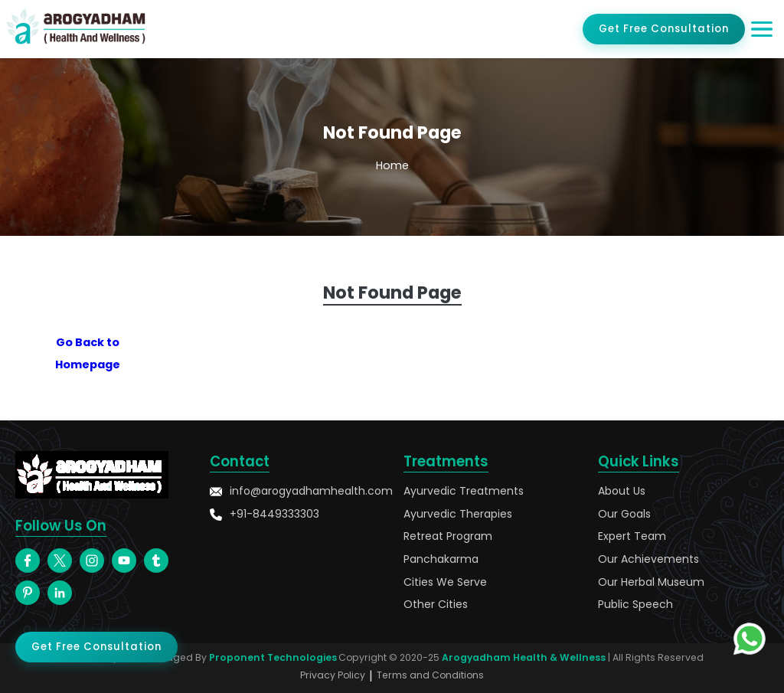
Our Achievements (648, 559)
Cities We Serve (445, 582)
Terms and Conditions (430, 675)
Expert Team (632, 536)
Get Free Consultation (664, 29)
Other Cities (436, 605)
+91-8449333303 (265, 514)
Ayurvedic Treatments (464, 491)
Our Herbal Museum (651, 582)
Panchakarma (441, 559)
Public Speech (635, 605)
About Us (622, 491)
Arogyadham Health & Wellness (524, 657)
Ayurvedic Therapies (458, 514)
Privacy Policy (333, 675)
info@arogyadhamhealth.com (296, 491)
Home (392, 165)
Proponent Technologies (273, 657)
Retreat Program (448, 536)
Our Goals (624, 514)
